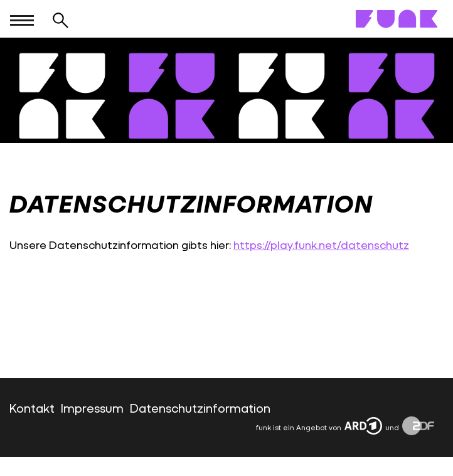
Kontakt (32, 408)
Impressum (92, 408)
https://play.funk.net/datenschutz (321, 245)
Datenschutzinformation (200, 408)
